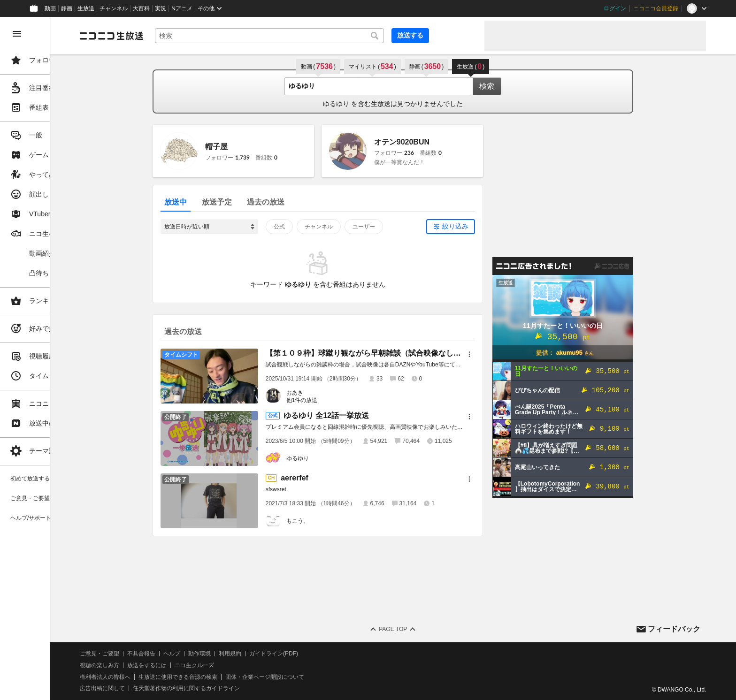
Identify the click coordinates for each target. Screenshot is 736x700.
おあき (322, 393)
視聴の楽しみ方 (155, 665)
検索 (514, 86)
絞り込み (483, 226)
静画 (67, 8)
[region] (53, 358)
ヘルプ (227, 654)
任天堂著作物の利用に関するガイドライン (242, 688)
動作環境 (255, 654)
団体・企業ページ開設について (320, 677)
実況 (161, 8)
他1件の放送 (330, 400)
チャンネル (114, 8)
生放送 (86, 8)
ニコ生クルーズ (250, 665)
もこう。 (325, 521)
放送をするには (202, 665)
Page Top (421, 629)
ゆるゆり (325, 458)
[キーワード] (319, 36)
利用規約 (285, 654)
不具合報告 (197, 654)
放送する (454, 35)
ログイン (615, 8)
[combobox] (319, 36)
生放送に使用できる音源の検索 (233, 677)
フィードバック (674, 629)
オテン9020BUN (429, 142)
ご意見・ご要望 (155, 654)
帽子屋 (244, 147)
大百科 (141, 8)
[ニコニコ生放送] (167, 36)
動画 (50, 8)
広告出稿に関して (158, 688)
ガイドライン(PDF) (329, 654)
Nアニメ (182, 8)
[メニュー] (497, 354)
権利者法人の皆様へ (161, 677)
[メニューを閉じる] (17, 34)
